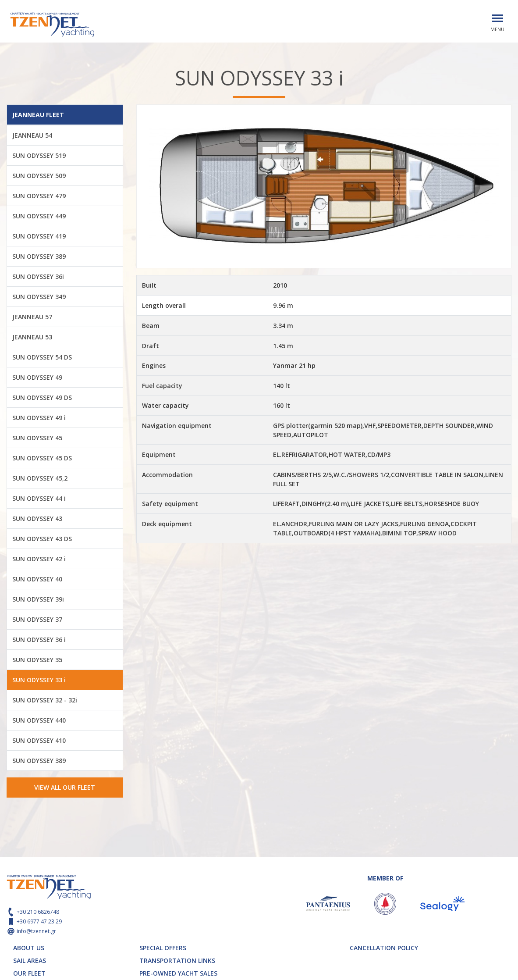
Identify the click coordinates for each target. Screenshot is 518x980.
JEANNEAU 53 (32, 337)
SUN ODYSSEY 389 (39, 256)
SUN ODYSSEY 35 (37, 660)
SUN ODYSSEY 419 (39, 236)
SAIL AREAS (30, 960)
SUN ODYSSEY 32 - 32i (45, 700)
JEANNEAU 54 (32, 135)
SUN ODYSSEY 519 (39, 155)
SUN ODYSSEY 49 (37, 377)
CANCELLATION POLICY (384, 948)
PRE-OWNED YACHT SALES (178, 973)
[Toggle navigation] (498, 18)
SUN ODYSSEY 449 (39, 216)
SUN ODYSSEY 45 (37, 438)
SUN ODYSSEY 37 (37, 619)
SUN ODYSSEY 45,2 (40, 478)
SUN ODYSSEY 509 (39, 176)
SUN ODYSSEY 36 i (39, 640)
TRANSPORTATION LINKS (177, 960)
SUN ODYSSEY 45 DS (42, 458)
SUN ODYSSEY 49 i (39, 418)
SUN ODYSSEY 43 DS (42, 539)
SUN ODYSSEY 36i (38, 276)
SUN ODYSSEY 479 (39, 196)
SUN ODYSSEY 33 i (39, 680)
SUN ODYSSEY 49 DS (42, 397)
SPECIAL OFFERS (163, 948)
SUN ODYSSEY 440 (39, 720)
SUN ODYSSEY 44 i (39, 498)
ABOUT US (29, 948)
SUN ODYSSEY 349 (39, 297)
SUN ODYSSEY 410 (39, 740)
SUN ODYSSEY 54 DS (42, 357)
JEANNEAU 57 (32, 317)
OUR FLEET (29, 973)
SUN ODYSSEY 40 (37, 579)
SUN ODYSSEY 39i (38, 599)
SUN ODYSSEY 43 (37, 519)
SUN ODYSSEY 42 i (39, 559)
